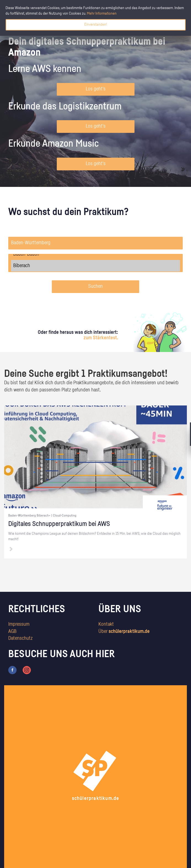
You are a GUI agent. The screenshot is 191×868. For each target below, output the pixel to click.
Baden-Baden (95, 254)
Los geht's (96, 89)
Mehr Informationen (102, 14)
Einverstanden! (96, 25)
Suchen (95, 286)
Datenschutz (20, 638)
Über (124, 631)
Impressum (19, 624)
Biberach (95, 266)
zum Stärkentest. (101, 338)
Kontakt (106, 624)
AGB (12, 631)
